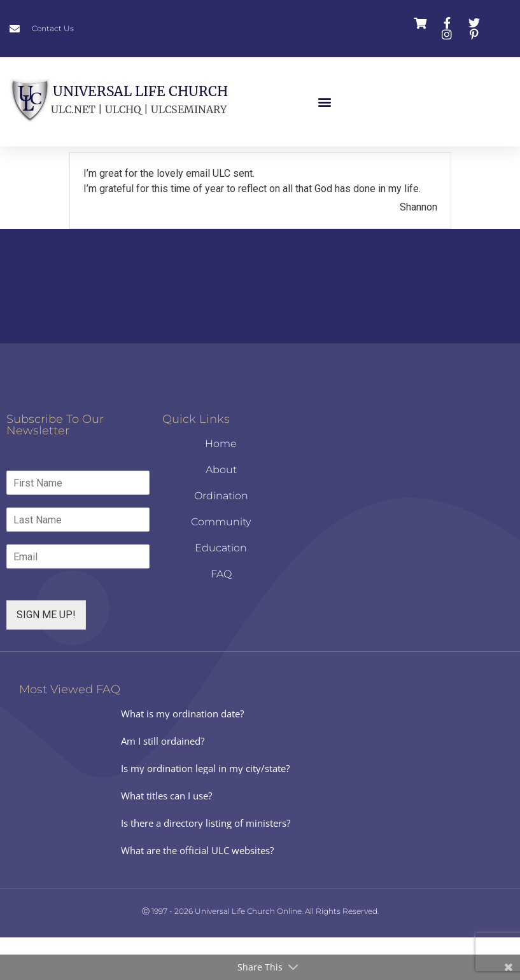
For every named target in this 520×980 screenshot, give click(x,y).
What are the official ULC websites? (197, 893)
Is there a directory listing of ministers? (206, 866)
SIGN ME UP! (46, 657)
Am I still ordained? (163, 783)
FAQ (221, 617)
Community (221, 564)
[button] (325, 102)
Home (221, 486)
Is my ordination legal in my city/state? (205, 811)
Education (221, 590)
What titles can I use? (166, 838)
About (221, 512)
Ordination (221, 538)
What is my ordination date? (182, 756)
